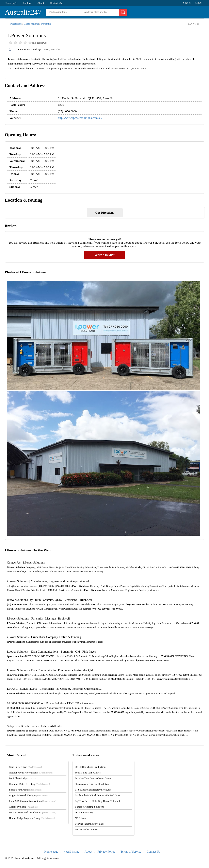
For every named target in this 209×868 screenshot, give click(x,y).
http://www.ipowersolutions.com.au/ (80, 118)
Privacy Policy (106, 852)
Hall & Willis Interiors (87, 829)
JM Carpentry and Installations (33, 812)
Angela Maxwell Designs (30, 795)
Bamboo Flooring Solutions (89, 807)
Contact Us (56, 3)
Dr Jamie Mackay (84, 812)
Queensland (16, 24)
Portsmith (46, 24)
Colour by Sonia (23, 807)
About (41, 3)
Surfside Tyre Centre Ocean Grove (93, 778)
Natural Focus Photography (31, 773)
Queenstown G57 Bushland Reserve (94, 784)
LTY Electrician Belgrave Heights (93, 790)
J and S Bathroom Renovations (33, 801)
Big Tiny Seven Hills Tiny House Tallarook (98, 801)
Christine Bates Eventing (29, 784)
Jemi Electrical (23, 778)
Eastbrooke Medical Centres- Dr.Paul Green (98, 795)
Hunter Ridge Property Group (32, 818)
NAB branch (81, 818)
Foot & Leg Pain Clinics (88, 773)
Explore (27, 3)
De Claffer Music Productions (91, 767)
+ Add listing (71, 852)
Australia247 (23, 12)
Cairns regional (31, 24)
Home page (11, 3)
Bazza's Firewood (26, 790)
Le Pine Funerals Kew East (89, 824)
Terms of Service (131, 852)
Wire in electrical (25, 767)
